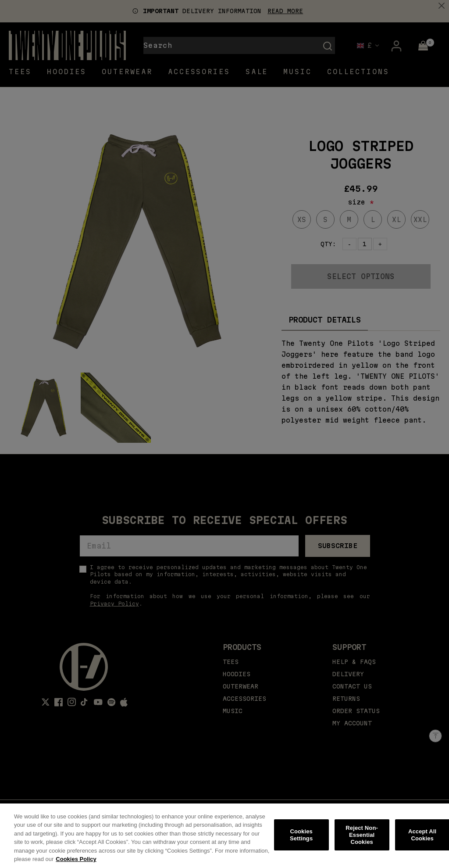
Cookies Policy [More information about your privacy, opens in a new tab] (76, 864)
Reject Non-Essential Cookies (362, 839)
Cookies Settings (301, 840)
